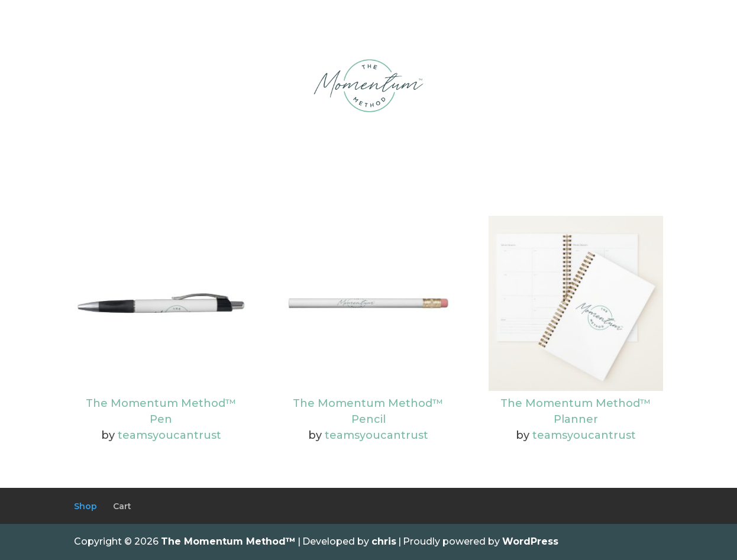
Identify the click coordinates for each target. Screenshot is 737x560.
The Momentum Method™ (228, 541)
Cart (122, 506)
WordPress (530, 541)
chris (384, 541)
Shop (85, 506)
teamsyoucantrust (169, 435)
